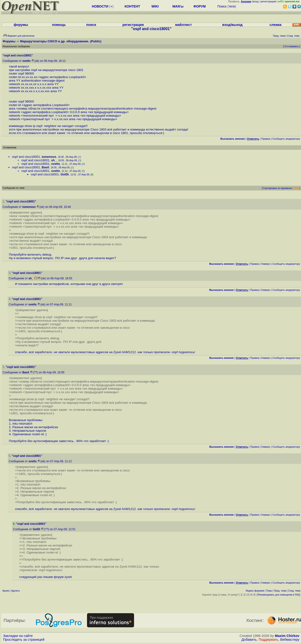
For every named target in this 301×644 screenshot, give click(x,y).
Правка (266, 139)
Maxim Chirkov (287, 636)
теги (232, 6)
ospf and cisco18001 (26, 157)
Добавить (249, 640)
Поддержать (269, 640)
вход (256, 1)
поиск (91, 25)
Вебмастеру (290, 640)
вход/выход (232, 25)
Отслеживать (291, 46)
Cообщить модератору (286, 139)
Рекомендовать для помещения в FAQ (279, 595)
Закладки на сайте (18, 636)
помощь (59, 25)
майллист (184, 25)
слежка (275, 25)
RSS (297, 188)
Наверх (266, 264)
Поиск (222, 6)
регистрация (268, 1)
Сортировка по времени (277, 188)
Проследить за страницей (24, 640)
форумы (21, 25)
